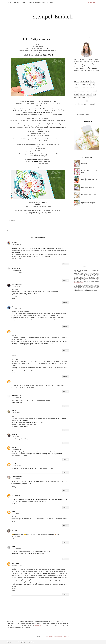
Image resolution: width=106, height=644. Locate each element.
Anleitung (77, 85)
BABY (94, 94)
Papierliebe (15, 447)
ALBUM (76, 94)
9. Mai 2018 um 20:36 (16, 532)
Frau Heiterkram (16, 396)
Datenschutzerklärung (41, 625)
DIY (93, 85)
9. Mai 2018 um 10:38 (16, 497)
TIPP (76, 104)
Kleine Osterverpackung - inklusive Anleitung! (88, 203)
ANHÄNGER (83, 101)
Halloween (82, 98)
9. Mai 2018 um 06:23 (16, 479)
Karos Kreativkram (17, 381)
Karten (15, 224)
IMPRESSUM (50, 637)
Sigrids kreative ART (18, 477)
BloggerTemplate (32, 642)
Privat (76, 101)
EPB (75, 98)
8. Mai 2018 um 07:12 (16, 244)
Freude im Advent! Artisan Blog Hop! (90, 171)
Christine (14, 530)
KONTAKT (66, 637)
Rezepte (89, 91)
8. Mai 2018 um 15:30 (16, 412)
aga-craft (14, 434)
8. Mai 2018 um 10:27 (16, 333)
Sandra (14, 355)
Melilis (13, 547)
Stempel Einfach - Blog (17, 642)
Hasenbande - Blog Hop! (88, 187)
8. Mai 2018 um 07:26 (16, 270)
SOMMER (82, 94)
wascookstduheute (17, 331)
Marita (13, 512)
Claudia (14, 410)
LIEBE (76, 91)
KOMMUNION (91, 101)
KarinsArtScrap (16, 268)
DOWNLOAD (91, 104)
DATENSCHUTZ (58, 637)
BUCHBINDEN (82, 104)
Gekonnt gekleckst (17, 495)
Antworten (66, 264)
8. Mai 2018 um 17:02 (16, 436)
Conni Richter (15, 563)
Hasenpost (84, 164)
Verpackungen (85, 81)
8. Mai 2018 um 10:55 (16, 357)
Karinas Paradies (17, 285)
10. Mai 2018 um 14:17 (17, 565)
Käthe (13, 307)
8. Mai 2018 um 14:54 (16, 398)
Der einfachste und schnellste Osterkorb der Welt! (90, 195)
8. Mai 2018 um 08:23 (16, 309)
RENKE (93, 81)
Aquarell (77, 88)
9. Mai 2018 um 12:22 (16, 514)
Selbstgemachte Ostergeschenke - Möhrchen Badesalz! (89, 179)
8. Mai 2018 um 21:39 (16, 449)
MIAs (95, 91)
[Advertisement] (86, 236)
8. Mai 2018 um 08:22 (16, 287)
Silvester (90, 98)
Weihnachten (86, 85)
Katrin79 (14, 242)
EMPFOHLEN (85, 88)
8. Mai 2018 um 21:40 (16, 466)
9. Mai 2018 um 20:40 (16, 549)
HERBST (89, 94)
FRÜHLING (82, 91)
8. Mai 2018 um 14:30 (16, 383)
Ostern (92, 88)
